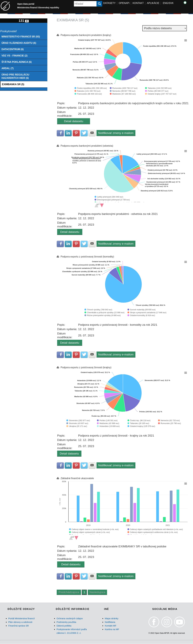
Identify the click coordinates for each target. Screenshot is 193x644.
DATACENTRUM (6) (13, 49)
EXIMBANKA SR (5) (13, 84)
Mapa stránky (112, 619)
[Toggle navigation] (27, 21)
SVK (171, 3)
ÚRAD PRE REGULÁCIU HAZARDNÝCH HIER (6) (15, 76)
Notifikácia (110, 622)
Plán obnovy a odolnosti (20, 622)
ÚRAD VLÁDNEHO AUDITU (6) (19, 43)
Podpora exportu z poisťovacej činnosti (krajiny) (86, 368)
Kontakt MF (111, 626)
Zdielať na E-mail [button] (92, 133)
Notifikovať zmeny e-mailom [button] (116, 133)
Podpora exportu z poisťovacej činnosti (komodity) (87, 257)
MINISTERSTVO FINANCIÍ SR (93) (21, 37)
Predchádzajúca (69, 592)
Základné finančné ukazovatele (77, 478)
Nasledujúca (97, 592)
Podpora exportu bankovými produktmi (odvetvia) (87, 146)
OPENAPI (124, 3)
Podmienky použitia (66, 622)
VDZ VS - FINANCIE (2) (15, 56)
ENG (165, 3)
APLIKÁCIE (153, 3)
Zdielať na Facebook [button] (60, 133)
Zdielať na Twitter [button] (84, 133)
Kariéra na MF (112, 629)
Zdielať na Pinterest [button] (76, 133)
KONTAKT (138, 3)
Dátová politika (64, 626)
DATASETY (109, 3)
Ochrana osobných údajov (70, 619)
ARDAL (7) (8, 68)
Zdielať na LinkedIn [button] (68, 133)
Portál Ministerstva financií (21, 619)
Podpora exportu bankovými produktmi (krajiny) (86, 35)
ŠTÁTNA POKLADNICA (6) (17, 62)
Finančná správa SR (19, 626)
